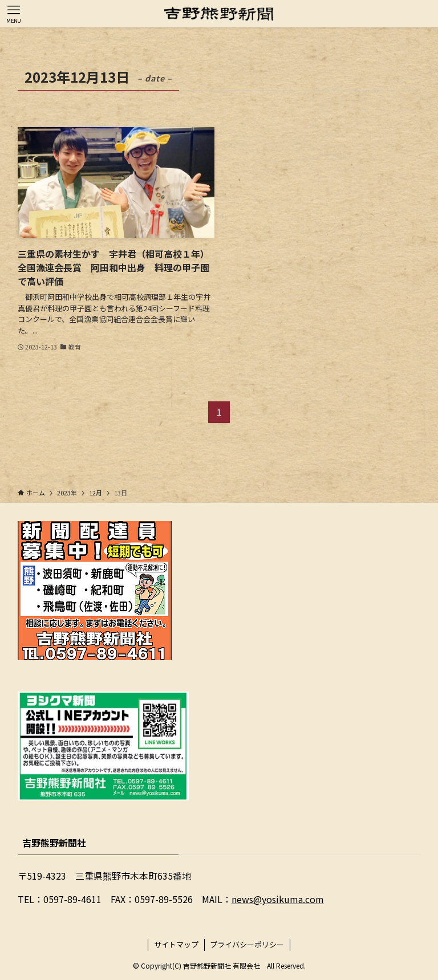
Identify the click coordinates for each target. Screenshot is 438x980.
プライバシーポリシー (247, 944)
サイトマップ (176, 944)
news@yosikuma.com (278, 899)
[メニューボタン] (14, 14)
